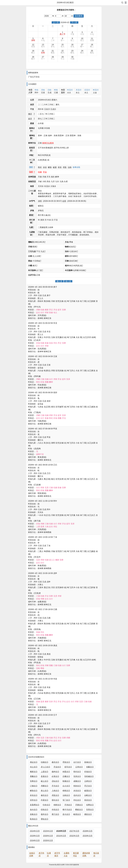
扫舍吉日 (46, 805)
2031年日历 (61, 836)
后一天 (68, 281)
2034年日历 (35, 840)
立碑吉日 (88, 781)
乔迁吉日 (88, 786)
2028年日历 (88, 831)
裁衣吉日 (55, 762)
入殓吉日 (55, 791)
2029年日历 (35, 836)
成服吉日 (77, 781)
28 (53, 58)
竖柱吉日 (55, 800)
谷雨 (64, 201)
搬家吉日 (34, 772)
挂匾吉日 (90, 767)
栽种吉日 (55, 772)
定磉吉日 (66, 776)
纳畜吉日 (66, 772)
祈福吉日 (88, 772)
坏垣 (60, 167)
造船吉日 (34, 814)
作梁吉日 (45, 800)
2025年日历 (48, 831)
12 (33, 46)
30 (72, 58)
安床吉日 (77, 776)
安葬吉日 (34, 781)
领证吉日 (34, 762)
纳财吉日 (57, 805)
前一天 (59, 281)
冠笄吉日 (34, 800)
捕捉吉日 (88, 814)
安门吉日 (66, 800)
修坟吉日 (45, 795)
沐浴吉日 (77, 791)
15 (63, 46)
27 (43, 58)
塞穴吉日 (55, 814)
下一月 (74, 22)
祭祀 (40, 167)
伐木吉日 (77, 795)
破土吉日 (45, 781)
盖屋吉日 (45, 776)
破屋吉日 (88, 791)
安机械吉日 (89, 776)
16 (72, 46)
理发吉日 (66, 762)
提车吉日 (68, 767)
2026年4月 (65, 22)
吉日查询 (79, 16)
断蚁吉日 (79, 810)
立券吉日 (79, 767)
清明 (40, 201)
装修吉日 (88, 762)
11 (92, 39)
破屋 (55, 167)
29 (63, 58)
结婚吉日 (45, 762)
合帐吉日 (88, 795)
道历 (30, 119)
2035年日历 (48, 840)
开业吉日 (57, 767)
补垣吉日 (55, 810)
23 (72, 52)
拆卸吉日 (77, 786)
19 (33, 52)
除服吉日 (66, 781)
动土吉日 (34, 767)
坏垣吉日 (34, 795)
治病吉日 (66, 795)
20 (43, 52)
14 (53, 46)
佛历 (30, 114)
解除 (50, 167)
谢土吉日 (45, 791)
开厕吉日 (79, 805)
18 (92, 46)
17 (82, 46)
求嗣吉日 (45, 786)
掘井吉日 (45, 814)
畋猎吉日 (77, 814)
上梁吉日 (45, 772)
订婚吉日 (34, 786)
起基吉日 (55, 776)
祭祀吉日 (77, 772)
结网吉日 (90, 805)
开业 (45, 172)
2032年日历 (74, 836)
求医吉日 (55, 795)
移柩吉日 (66, 791)
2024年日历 (35, 831)
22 (63, 52)
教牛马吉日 (67, 810)
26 (33, 58)
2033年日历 (88, 836)
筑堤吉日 (88, 800)
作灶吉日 (77, 800)
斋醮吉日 (34, 776)
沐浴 (45, 167)
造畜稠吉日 (35, 805)
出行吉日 (77, 762)
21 (53, 52)
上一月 (56, 22)
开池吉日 (68, 805)
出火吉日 (66, 786)
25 (92, 52)
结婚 (40, 172)
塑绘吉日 (45, 819)
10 (82, 39)
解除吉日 (34, 791)
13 (43, 46)
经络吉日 (45, 810)
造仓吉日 (66, 814)
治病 (70, 167)
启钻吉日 (55, 781)
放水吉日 (34, 810)
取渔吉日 (34, 819)
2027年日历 (74, 831)
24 (82, 52)
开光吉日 (55, 786)
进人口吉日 (46, 767)
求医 (65, 167)
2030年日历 (48, 836)
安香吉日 (90, 810)
